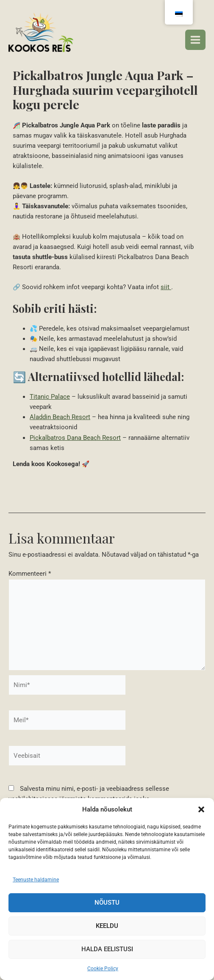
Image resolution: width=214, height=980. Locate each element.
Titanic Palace (50, 397)
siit (166, 287)
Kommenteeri (30, 574)
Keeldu (107, 926)
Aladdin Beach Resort (60, 417)
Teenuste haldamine (36, 880)
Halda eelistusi (107, 949)
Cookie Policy (103, 969)
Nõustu (107, 903)
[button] (201, 809)
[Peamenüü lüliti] (195, 40)
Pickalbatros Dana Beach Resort (75, 438)
